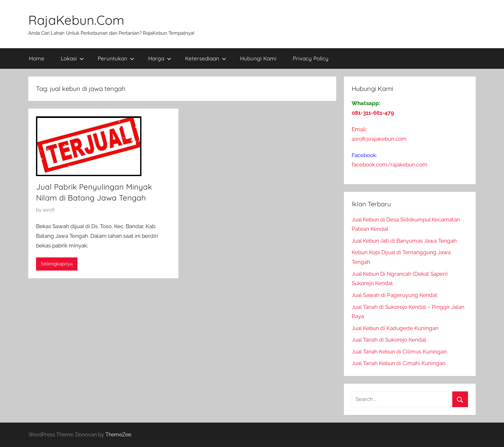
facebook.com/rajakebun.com (390, 165)
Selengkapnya (57, 264)
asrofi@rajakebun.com (379, 139)
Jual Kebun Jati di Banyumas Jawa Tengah (404, 241)
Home (37, 58)
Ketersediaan (206, 58)
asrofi (49, 210)
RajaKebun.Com (76, 20)
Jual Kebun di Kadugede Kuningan (395, 328)
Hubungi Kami (258, 58)
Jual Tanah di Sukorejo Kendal (389, 340)
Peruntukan (116, 58)
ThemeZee (118, 435)
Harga (160, 58)
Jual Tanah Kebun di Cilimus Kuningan (399, 352)
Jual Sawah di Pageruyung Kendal (394, 295)
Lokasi (72, 58)
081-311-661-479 (373, 113)
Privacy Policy (311, 58)
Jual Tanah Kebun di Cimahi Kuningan (399, 363)
